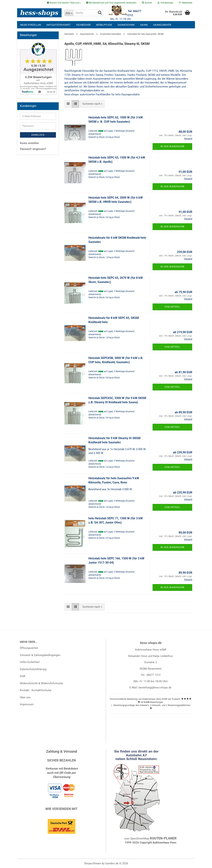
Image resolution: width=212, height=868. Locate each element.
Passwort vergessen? (33, 149)
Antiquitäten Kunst (59, 25)
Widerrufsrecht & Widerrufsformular (41, 683)
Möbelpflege (104, 25)
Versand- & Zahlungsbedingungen (40, 655)
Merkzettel (185, 3)
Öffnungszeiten (29, 648)
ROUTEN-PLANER (163, 838)
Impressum (27, 704)
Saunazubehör (162, 25)
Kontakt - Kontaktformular (36, 690)
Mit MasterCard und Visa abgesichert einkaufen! (111, 3)
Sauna (144, 25)
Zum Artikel (172, 307)
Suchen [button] (147, 3)
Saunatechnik (126, 25)
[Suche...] (69, 13)
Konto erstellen (29, 143)
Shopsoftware (93, 863)
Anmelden (38, 135)
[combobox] (92, 104)
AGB (22, 676)
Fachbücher (83, 25)
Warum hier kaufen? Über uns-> (64, 3)
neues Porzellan (31, 25)
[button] (68, 104)
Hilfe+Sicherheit (30, 662)
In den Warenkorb (172, 146)
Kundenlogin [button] (165, 3)
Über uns (25, 697)
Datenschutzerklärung (33, 669)
